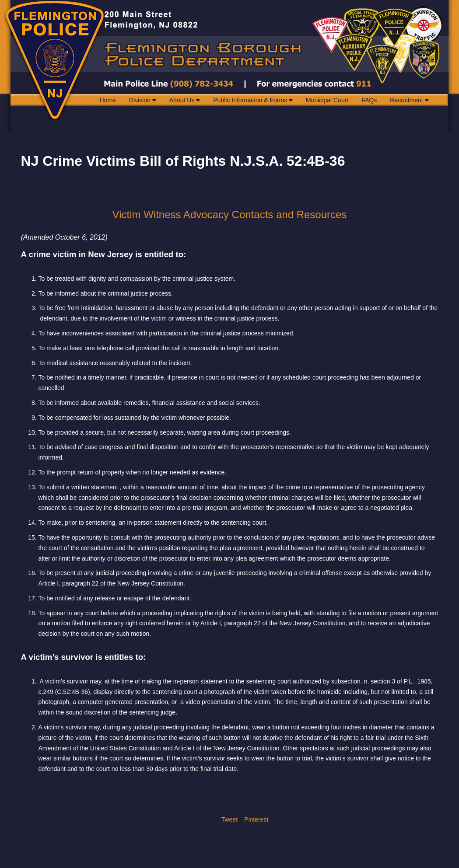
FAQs (369, 100)
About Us (185, 100)
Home (108, 100)
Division (143, 100)
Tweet (229, 819)
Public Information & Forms (253, 100)
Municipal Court (327, 100)
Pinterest (256, 819)
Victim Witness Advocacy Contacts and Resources (230, 214)
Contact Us (115, 112)
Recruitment (409, 100)
